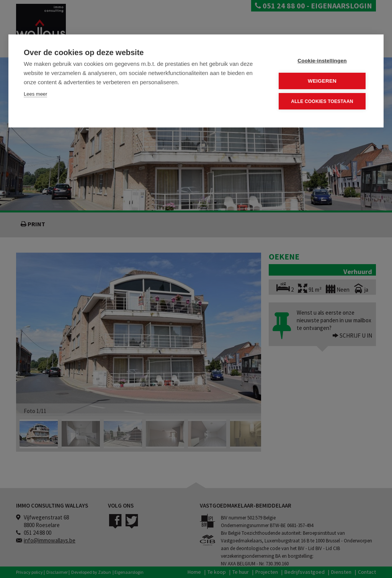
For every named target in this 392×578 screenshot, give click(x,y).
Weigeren (322, 81)
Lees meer (35, 94)
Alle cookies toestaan (322, 101)
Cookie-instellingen (322, 61)
